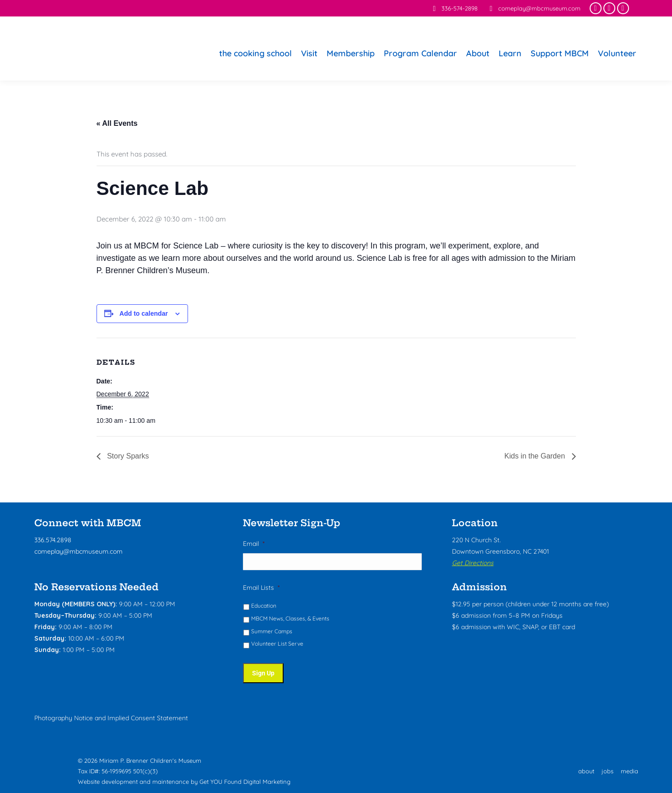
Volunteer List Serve (277, 644)
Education (264, 606)
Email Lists (261, 588)
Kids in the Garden (536, 456)
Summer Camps (272, 632)
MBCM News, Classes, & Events (290, 619)
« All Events (117, 123)
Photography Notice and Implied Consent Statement (111, 715)
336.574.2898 (53, 540)
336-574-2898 (454, 8)
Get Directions (473, 563)
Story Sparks (127, 456)
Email (254, 544)
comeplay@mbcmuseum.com (534, 8)
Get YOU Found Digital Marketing (245, 779)
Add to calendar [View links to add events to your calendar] (144, 313)
